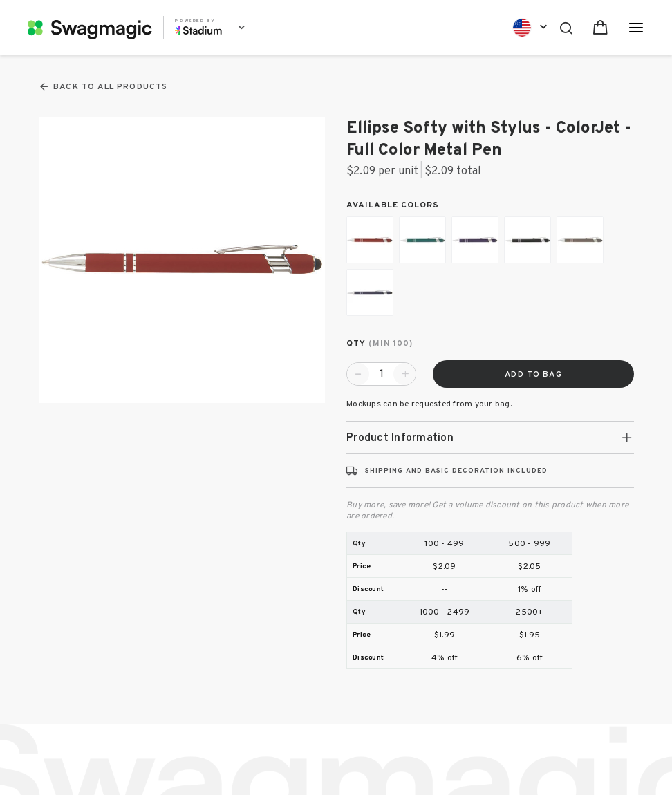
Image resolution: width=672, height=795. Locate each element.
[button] (490, 438)
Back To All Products (103, 87)
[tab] (490, 438)
